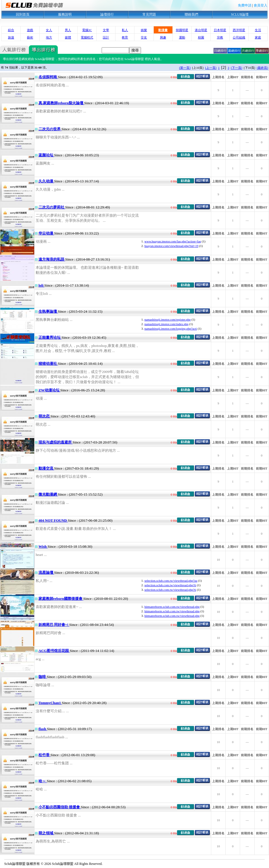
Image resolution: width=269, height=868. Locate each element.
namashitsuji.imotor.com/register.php (167, 319)
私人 (125, 30)
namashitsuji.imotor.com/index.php (166, 324)
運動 (182, 37)
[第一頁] (185, 68)
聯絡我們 (191, 14)
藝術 (30, 37)
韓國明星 (182, 30)
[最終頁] (262, 68)
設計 (106, 37)
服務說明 (65, 14)
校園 (201, 37)
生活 (258, 30)
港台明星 (201, 30)
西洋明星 (239, 30)
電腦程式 (87, 37)
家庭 (258, 37)
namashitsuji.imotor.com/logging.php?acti (171, 329)
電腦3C (87, 30)
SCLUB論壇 (240, 14)
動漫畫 (163, 30)
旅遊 (11, 37)
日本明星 (220, 30)
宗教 (220, 37)
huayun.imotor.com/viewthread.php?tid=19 (171, 246)
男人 (68, 30)
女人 (49, 30)
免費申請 (245, 5)
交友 (144, 37)
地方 (49, 37)
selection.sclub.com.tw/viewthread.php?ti (170, 585)
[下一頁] (236, 68)
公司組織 (239, 37)
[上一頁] (211, 68)
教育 (125, 37)
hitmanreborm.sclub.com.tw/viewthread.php (172, 607)
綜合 (11, 30)
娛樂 (144, 30)
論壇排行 (107, 14)
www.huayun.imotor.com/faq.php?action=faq (173, 241)
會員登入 (261, 5)
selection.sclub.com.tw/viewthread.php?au (171, 581)
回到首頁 (23, 14)
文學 (106, 30)
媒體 (68, 37)
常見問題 (149, 14)
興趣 (163, 37)
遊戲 (30, 30)
